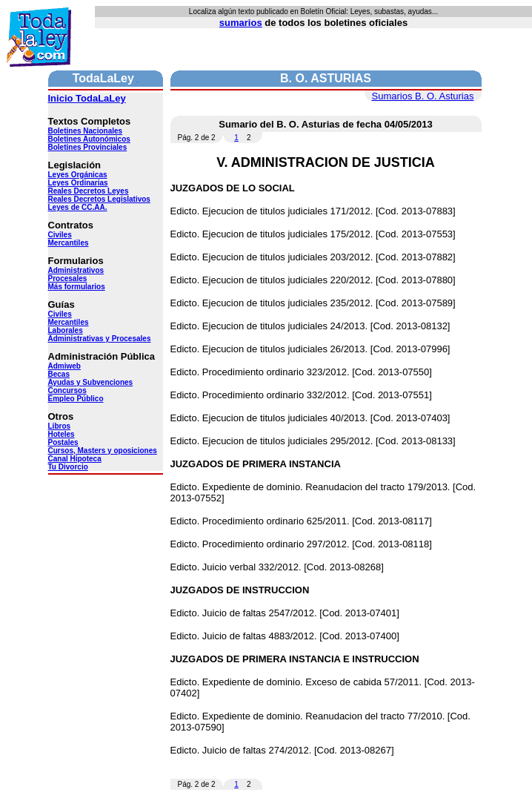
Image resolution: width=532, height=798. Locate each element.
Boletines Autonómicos (89, 139)
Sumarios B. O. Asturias (423, 96)
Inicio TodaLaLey (87, 98)
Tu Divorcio (68, 467)
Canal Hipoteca (75, 459)
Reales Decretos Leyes (89, 191)
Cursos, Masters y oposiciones (103, 451)
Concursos (67, 390)
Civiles (60, 235)
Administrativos (76, 270)
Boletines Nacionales (86, 131)
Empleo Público (76, 399)
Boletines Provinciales (88, 147)
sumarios (241, 23)
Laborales (66, 330)
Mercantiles (69, 243)
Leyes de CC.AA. (78, 207)
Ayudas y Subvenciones (91, 382)
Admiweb (64, 366)
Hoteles (61, 434)
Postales (63, 442)
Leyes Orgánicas (78, 175)
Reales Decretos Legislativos (99, 199)
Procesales (68, 278)
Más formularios (77, 287)
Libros (60, 426)
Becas (59, 374)
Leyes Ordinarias (78, 183)
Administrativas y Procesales (100, 339)
